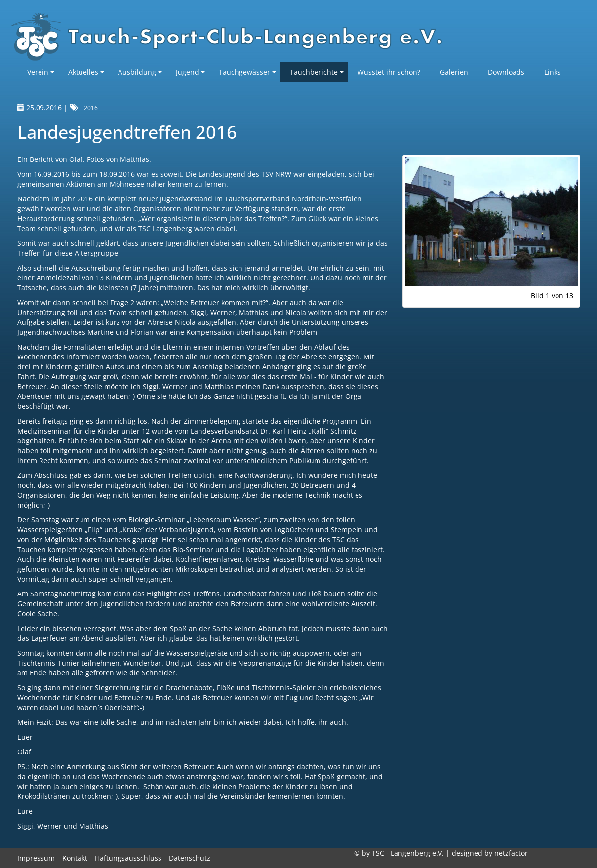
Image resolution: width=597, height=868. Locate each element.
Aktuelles (86, 72)
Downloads (506, 72)
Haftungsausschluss (128, 858)
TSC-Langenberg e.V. (232, 38)
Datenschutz (190, 858)
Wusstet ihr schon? (389, 72)
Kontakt (75, 858)
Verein (41, 72)
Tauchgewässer (247, 72)
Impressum (36, 858)
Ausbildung (140, 72)
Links (553, 72)
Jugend (190, 72)
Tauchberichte (317, 72)
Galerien (454, 72)
